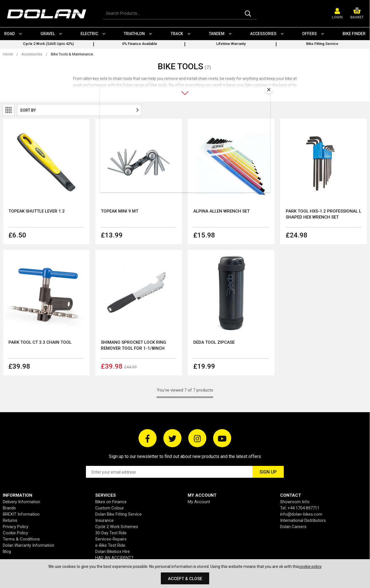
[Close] (269, 90)
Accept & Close (185, 579)
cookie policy (310, 567)
